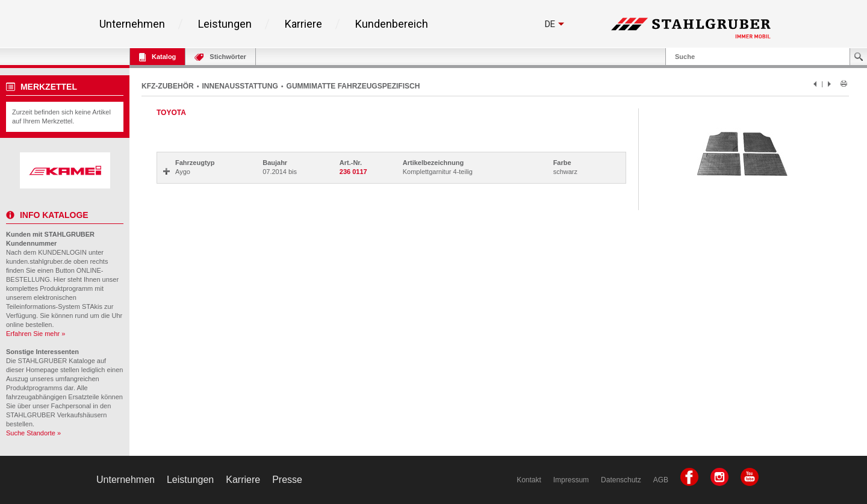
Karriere (303, 24)
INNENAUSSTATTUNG (240, 86)
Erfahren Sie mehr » (36, 334)
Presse (287, 480)
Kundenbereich (392, 24)
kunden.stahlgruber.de (39, 261)
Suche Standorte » (33, 433)
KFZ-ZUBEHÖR (168, 86)
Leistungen (225, 24)
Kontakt (529, 480)
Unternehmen (132, 24)
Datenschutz (621, 480)
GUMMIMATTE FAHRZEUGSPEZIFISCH (353, 86)
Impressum (571, 480)
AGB (661, 480)
